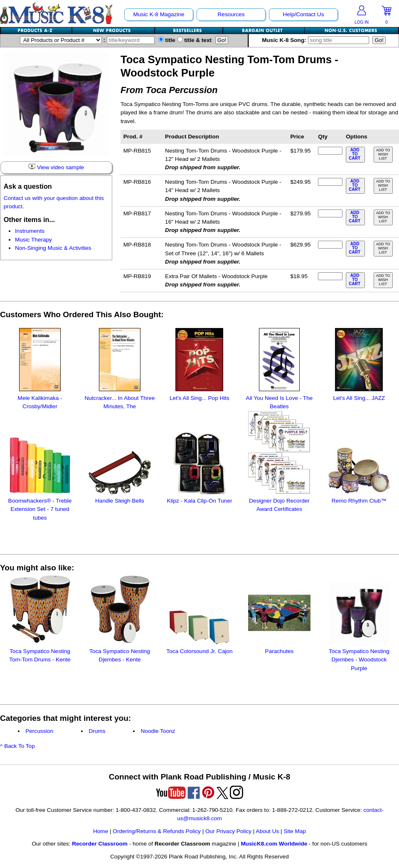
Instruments (30, 231)
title (167, 40)
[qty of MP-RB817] (330, 213)
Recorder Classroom (100, 844)
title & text (195, 40)
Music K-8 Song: (317, 40)
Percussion (39, 731)
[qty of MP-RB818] (330, 245)
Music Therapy (33, 240)
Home (101, 831)
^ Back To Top (17, 746)
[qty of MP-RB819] (330, 276)
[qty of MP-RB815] (330, 151)
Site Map (295, 831)
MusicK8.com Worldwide (274, 844)
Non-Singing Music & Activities (53, 248)
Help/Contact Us (304, 14)
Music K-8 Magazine (159, 14)
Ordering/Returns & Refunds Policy (157, 831)
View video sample (56, 167)
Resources (231, 14)
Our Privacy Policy (228, 831)
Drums (97, 731)
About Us (267, 831)
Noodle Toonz (158, 731)
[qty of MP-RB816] (330, 182)
